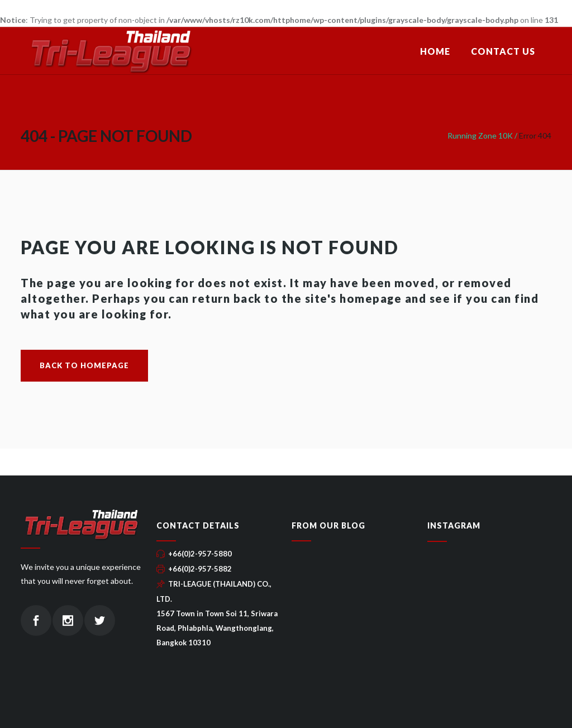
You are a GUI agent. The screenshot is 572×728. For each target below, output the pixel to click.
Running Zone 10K (480, 135)
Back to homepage (84, 365)
